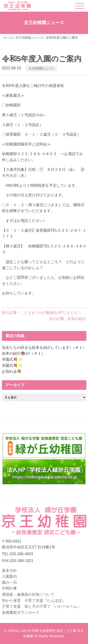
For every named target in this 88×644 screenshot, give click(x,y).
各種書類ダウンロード (21, 612)
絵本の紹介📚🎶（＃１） (23, 353)
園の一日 (9, 583)
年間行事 (9, 588)
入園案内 (9, 576)
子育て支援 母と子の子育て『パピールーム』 (41, 606)
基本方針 (9, 571)
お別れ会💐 (12, 371)
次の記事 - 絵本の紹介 (68, 319)
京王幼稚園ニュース (41, 68)
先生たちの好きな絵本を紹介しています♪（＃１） (44, 348)
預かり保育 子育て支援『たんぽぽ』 (34, 601)
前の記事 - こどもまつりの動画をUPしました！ (42, 313)
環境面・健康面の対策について (28, 594)
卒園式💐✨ (12, 359)
